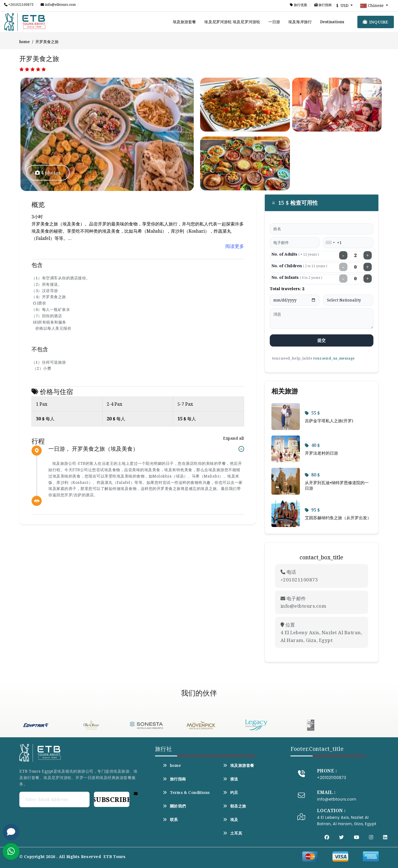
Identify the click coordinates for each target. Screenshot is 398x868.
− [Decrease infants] (343, 279)
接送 (231, 779)
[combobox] (330, 243)
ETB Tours (115, 857)
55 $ (312, 413)
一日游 (274, 22)
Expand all (233, 438)
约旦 (231, 793)
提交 (321, 340)
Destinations (332, 22)
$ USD (343, 5)
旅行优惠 (298, 5)
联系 (170, 820)
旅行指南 (323, 5)
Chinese (372, 6)
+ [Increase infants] (368, 279)
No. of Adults (295, 254)
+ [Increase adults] (368, 255)
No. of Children (299, 266)
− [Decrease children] (343, 267)
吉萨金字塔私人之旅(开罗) (329, 421)
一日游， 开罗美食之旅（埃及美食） (93, 449)
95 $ (312, 510)
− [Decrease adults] (343, 255)
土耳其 (233, 833)
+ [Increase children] (368, 267)
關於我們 (174, 806)
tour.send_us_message (334, 358)
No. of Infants (297, 277)
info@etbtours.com (58, 5)
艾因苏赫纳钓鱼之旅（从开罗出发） (338, 518)
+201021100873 (19, 5)
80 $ (312, 475)
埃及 (231, 820)
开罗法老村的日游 (321, 453)
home (25, 42)
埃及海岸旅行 (300, 22)
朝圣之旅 (235, 806)
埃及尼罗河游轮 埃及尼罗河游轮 (232, 22)
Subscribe (112, 799)
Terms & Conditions (186, 793)
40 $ (312, 445)
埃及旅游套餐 (184, 22)
